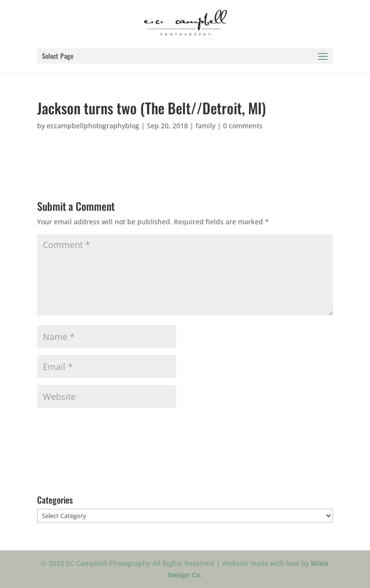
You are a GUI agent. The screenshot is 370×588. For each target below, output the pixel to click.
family (205, 126)
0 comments (243, 126)
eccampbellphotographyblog (93, 126)
